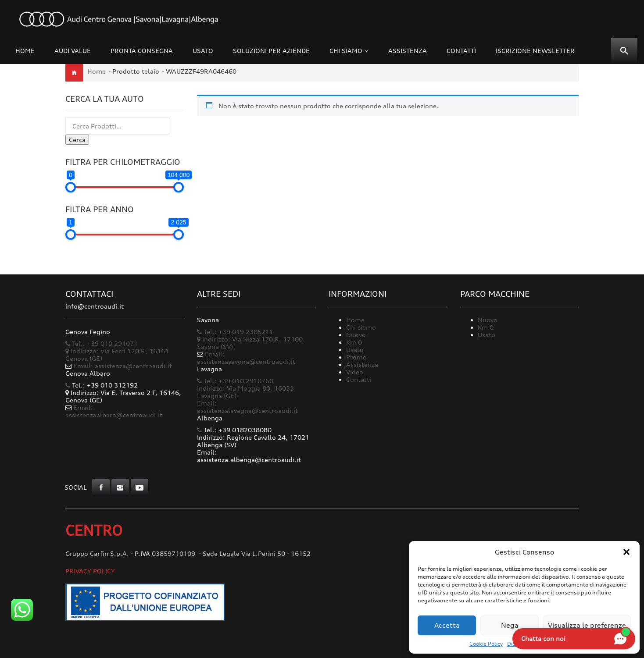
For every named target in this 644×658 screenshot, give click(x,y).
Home (25, 51)
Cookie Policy (486, 644)
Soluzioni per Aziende (271, 51)
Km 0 (354, 342)
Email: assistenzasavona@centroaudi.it (246, 358)
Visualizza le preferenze (587, 625)
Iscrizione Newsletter (535, 51)
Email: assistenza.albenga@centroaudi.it (249, 456)
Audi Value (73, 51)
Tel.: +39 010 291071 (102, 343)
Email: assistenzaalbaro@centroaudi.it (114, 411)
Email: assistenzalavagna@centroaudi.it (247, 407)
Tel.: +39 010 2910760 (235, 381)
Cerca (77, 140)
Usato (203, 51)
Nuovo (356, 335)
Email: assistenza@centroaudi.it (123, 366)
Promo (356, 357)
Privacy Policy (90, 571)
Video (355, 372)
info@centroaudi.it (95, 306)
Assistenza (408, 51)
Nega (510, 625)
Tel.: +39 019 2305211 (235, 332)
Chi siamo (346, 51)
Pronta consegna (142, 51)
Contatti (461, 51)
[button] (626, 552)
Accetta (447, 625)
